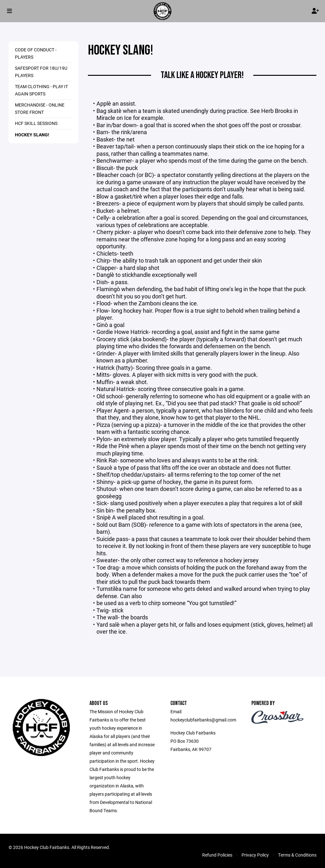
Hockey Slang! (32, 135)
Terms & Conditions (297, 855)
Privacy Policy (255, 855)
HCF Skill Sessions (36, 123)
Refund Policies (217, 855)
